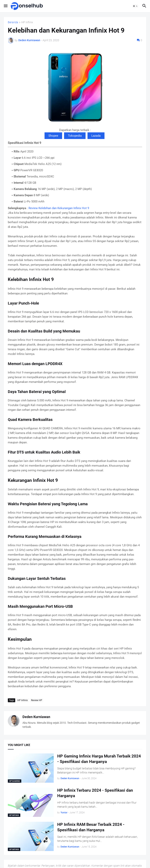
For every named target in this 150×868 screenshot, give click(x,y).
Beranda (13, 22)
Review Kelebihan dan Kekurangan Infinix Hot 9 (59, 208)
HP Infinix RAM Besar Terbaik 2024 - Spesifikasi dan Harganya (91, 827)
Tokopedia (75, 136)
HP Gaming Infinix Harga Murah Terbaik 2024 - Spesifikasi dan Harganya (99, 759)
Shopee (53, 136)
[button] (5, 6)
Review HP (37, 700)
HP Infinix (27, 22)
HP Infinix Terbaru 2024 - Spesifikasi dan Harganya (95, 793)
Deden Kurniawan (36, 717)
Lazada (96, 136)
